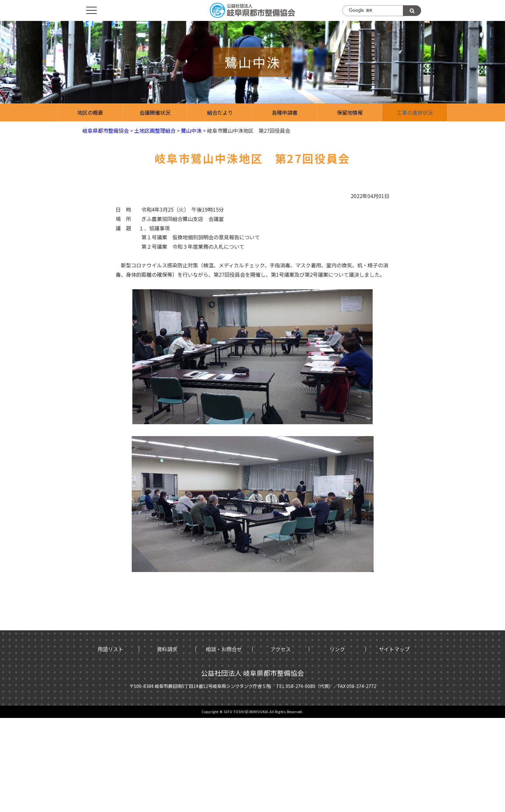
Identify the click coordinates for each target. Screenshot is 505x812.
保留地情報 (350, 112)
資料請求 (167, 649)
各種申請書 (285, 112)
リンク (337, 649)
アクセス (281, 649)
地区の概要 (90, 112)
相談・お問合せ (224, 649)
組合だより (220, 112)
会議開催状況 (155, 112)
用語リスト (110, 649)
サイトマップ (394, 649)
